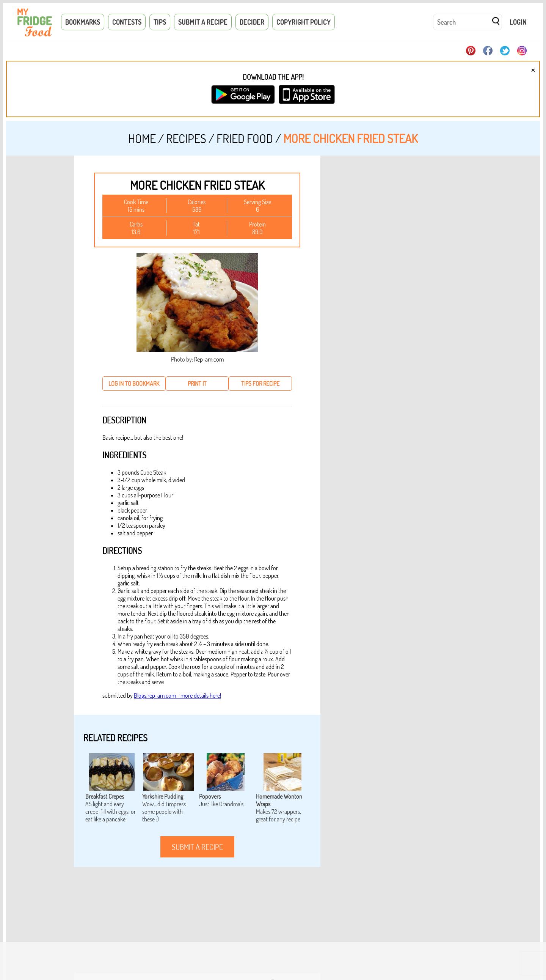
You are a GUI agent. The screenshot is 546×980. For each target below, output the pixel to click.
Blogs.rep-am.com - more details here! (177, 695)
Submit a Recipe (203, 22)
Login (518, 22)
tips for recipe (260, 384)
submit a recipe (197, 847)
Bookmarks (83, 22)
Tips (160, 22)
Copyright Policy (304, 22)
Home (142, 138)
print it (197, 384)
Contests (127, 22)
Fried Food (245, 138)
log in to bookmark (134, 384)
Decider (252, 22)
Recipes (186, 138)
